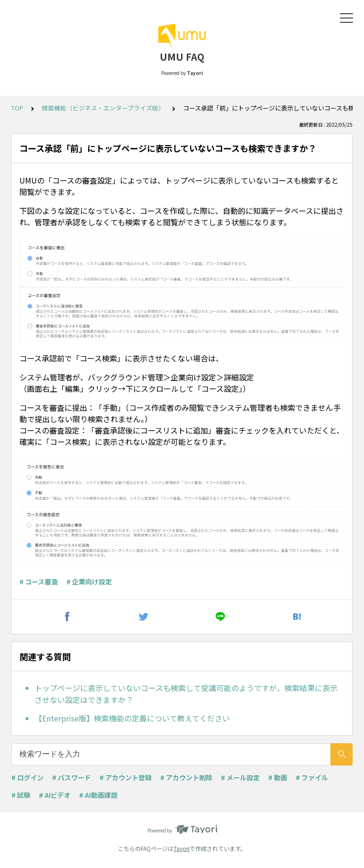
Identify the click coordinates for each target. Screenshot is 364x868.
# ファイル (312, 777)
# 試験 (21, 795)
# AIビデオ (55, 795)
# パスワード (72, 777)
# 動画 (278, 777)
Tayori (182, 848)
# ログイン (27, 777)
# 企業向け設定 (89, 582)
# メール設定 (240, 777)
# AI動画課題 (98, 795)
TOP (17, 108)
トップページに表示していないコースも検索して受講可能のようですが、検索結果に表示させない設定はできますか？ (186, 694)
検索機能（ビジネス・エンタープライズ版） (103, 108)
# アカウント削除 (186, 777)
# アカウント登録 (126, 777)
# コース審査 (39, 582)
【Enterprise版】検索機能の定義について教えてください (132, 718)
